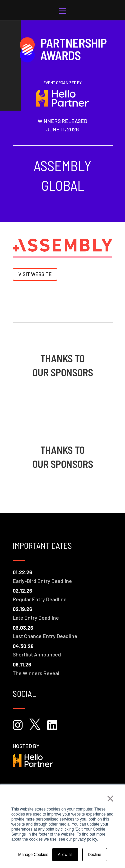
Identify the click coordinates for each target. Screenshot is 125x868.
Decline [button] (95, 855)
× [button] (110, 798)
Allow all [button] (65, 855)
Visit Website (35, 274)
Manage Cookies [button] (33, 855)
